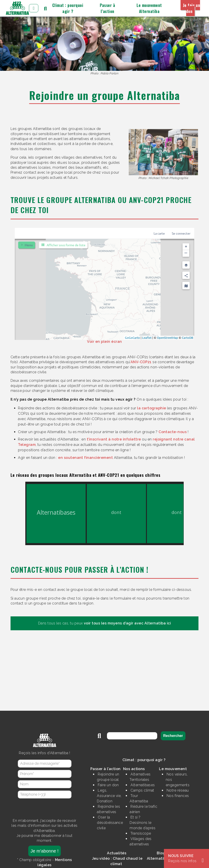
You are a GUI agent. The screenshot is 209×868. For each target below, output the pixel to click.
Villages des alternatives (141, 841)
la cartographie (151, 408)
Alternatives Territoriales (140, 777)
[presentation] (45, 808)
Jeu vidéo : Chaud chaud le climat (117, 861)
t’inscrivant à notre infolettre (114, 439)
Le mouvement (173, 769)
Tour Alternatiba (139, 798)
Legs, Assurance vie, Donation (109, 796)
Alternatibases (143, 785)
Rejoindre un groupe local (108, 777)
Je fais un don (192, 8)
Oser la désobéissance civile (110, 823)
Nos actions (134, 769)
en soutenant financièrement (85, 458)
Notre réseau (178, 790)
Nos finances (178, 796)
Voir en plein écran (104, 342)
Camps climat (142, 790)
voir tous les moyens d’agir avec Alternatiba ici (127, 623)
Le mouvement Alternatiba (149, 8)
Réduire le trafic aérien (143, 809)
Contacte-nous (173, 432)
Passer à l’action (107, 8)
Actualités (117, 853)
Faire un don (108, 785)
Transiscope (141, 833)
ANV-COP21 (141, 362)
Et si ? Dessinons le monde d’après (143, 823)
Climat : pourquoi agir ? (68, 8)
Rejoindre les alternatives (108, 809)
